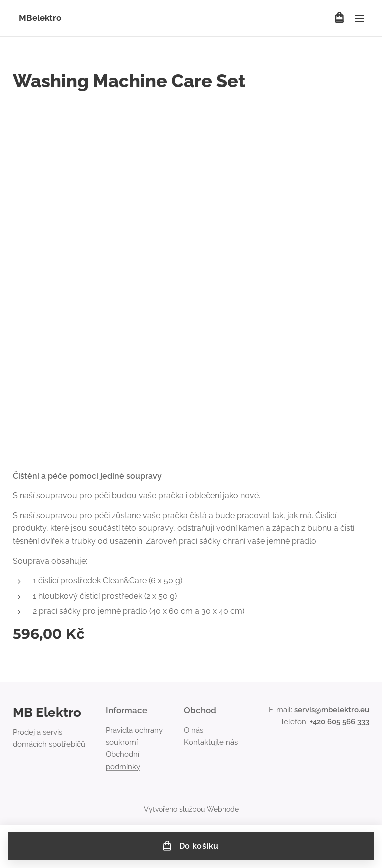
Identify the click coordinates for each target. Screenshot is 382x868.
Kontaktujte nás (211, 742)
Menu (359, 19)
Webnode (223, 809)
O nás (194, 730)
